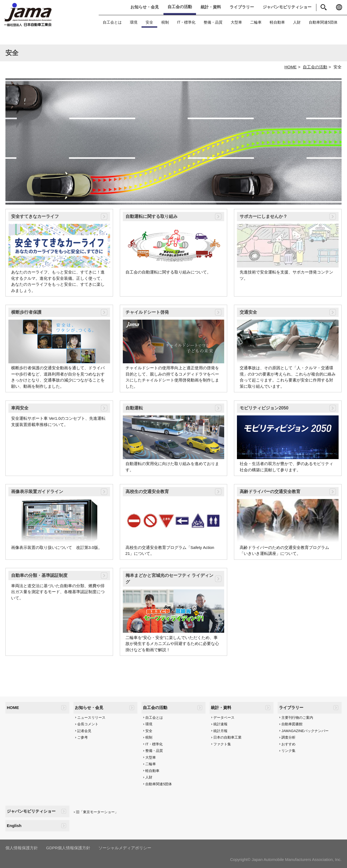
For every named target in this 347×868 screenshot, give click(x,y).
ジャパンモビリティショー (287, 7)
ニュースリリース (91, 718)
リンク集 (288, 751)
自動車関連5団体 (323, 22)
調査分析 (288, 737)
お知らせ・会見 (145, 7)
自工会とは (112, 22)
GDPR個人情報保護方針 (68, 848)
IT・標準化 (186, 22)
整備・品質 (213, 22)
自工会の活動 (180, 7)
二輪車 (256, 22)
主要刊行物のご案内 (297, 718)
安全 (149, 22)
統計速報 (220, 724)
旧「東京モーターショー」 (97, 812)
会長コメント (88, 724)
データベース (224, 718)
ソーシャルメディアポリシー (125, 848)
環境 (134, 22)
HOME (290, 67)
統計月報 (220, 731)
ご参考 (83, 737)
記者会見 (84, 731)
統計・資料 (211, 7)
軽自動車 (277, 22)
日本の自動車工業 (227, 737)
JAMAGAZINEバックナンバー (305, 731)
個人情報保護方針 (22, 848)
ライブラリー (242, 7)
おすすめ (288, 744)
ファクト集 (222, 744)
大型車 (236, 22)
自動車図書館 (292, 724)
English (14, 826)
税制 (165, 22)
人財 (297, 22)
